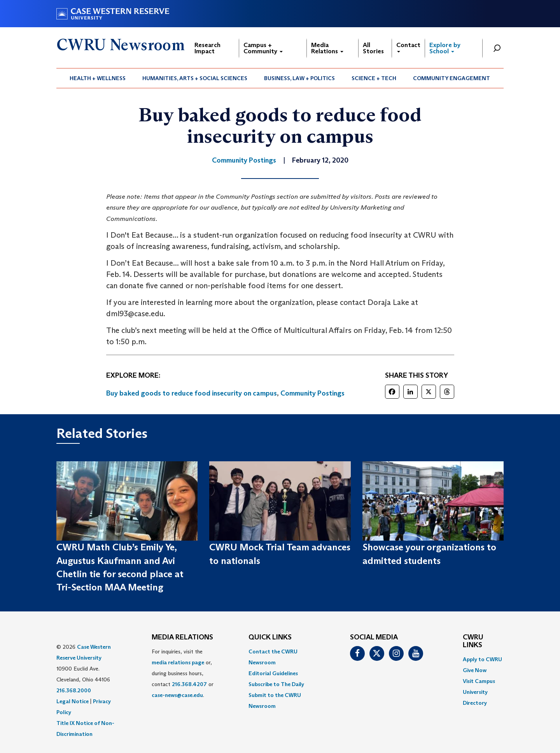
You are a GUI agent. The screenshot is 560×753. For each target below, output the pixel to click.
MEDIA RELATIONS (182, 637)
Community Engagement (451, 78)
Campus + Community (263, 48)
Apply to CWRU (482, 659)
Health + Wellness (98, 78)
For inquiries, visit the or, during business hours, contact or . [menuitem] (183, 673)
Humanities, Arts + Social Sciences (195, 78)
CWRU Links (473, 641)
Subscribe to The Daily (276, 684)
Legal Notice (73, 701)
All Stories (373, 48)
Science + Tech (374, 78)
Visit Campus (479, 681)
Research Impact (207, 48)
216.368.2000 (74, 690)
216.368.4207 (189, 684)
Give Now (475, 670)
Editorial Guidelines (273, 673)
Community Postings (312, 393)
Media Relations (327, 48)
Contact (408, 47)
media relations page (178, 662)
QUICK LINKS (270, 637)
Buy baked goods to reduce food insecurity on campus (192, 393)
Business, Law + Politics (299, 78)
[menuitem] (98, 78)
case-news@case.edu (177, 695)
